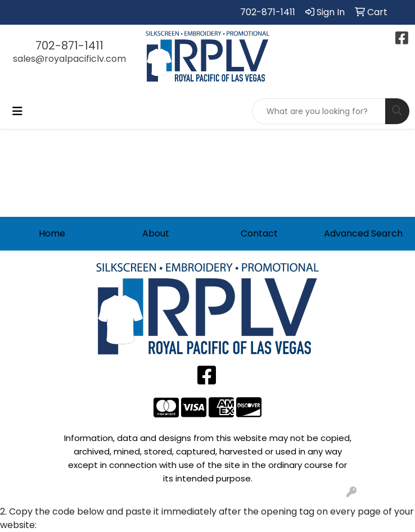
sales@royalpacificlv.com (69, 59)
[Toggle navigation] (17, 111)
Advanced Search (363, 233)
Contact (259, 233)
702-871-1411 (268, 12)
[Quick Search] (319, 111)
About (156, 233)
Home (52, 233)
